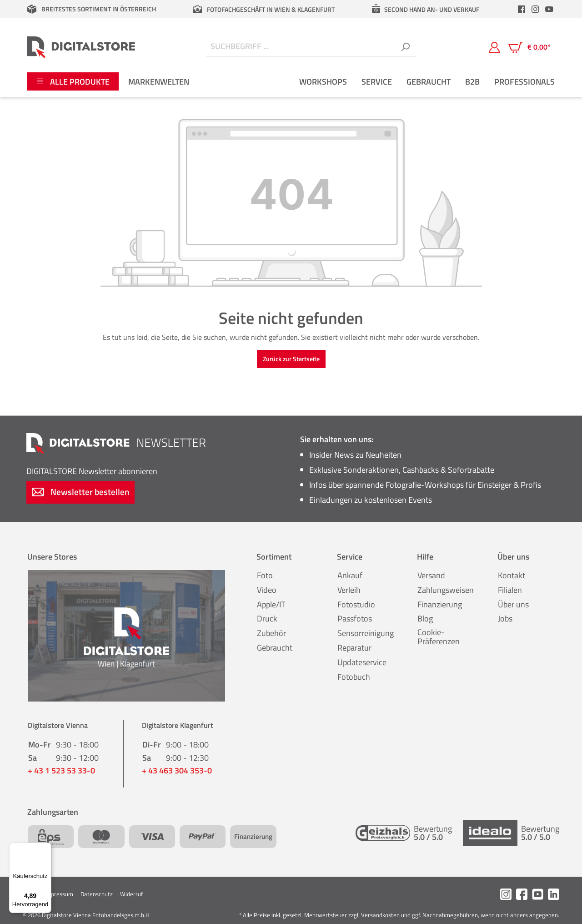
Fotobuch (354, 677)
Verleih (349, 590)
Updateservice (362, 662)
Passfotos (355, 619)
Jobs (505, 619)
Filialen (510, 590)
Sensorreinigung (366, 633)
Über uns (513, 604)
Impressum (59, 894)
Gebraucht (275, 648)
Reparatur (354, 648)
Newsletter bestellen (80, 492)
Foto (265, 575)
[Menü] (46, 848)
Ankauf (350, 575)
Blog (425, 619)
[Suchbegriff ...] (301, 47)
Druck (267, 619)
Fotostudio (356, 604)
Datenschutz (97, 894)
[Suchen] (405, 47)
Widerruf (131, 894)
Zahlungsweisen (446, 590)
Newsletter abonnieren (92, 471)
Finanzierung (440, 604)
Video (267, 590)
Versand (431, 575)
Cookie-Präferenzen (439, 637)
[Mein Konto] (494, 47)
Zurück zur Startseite (291, 359)
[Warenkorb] (529, 47)
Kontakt (512, 575)
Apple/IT (271, 604)
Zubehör (271, 633)
